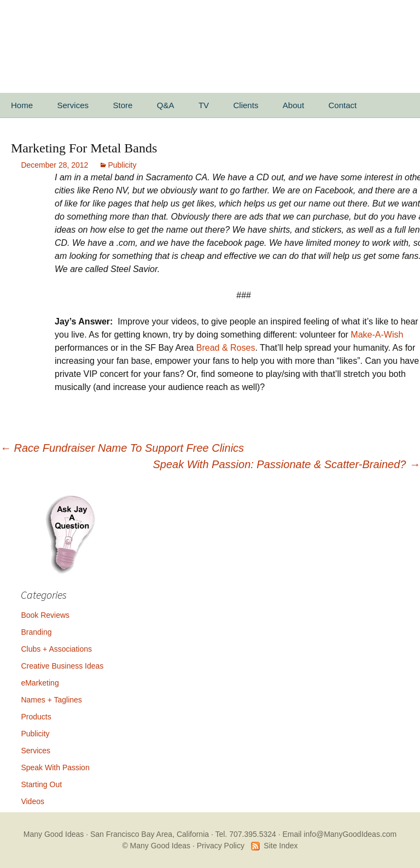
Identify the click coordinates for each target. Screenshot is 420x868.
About (293, 105)
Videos (33, 801)
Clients (246, 105)
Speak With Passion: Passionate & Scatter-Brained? (286, 464)
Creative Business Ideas (62, 666)
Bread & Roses (226, 348)
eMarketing (40, 683)
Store (122, 105)
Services (73, 105)
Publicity (122, 165)
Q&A (166, 105)
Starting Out (41, 784)
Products (36, 717)
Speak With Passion (55, 767)
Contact (343, 105)
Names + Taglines (51, 700)
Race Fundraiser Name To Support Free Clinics (122, 448)
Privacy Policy (221, 846)
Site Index (281, 846)
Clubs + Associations (56, 649)
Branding (36, 632)
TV (204, 105)
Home (22, 105)
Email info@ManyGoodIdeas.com (339, 834)
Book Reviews (45, 615)
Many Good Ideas (54, 834)
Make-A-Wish (377, 335)
